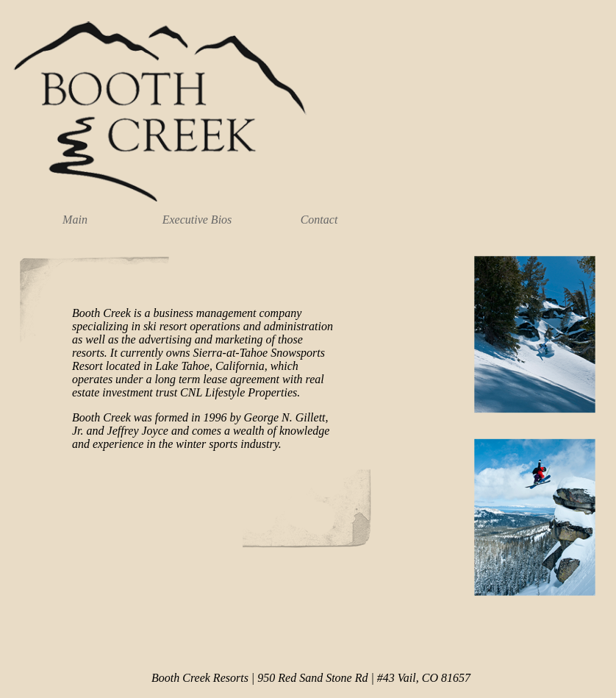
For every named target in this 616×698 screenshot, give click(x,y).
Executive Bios (197, 220)
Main (75, 220)
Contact (319, 220)
